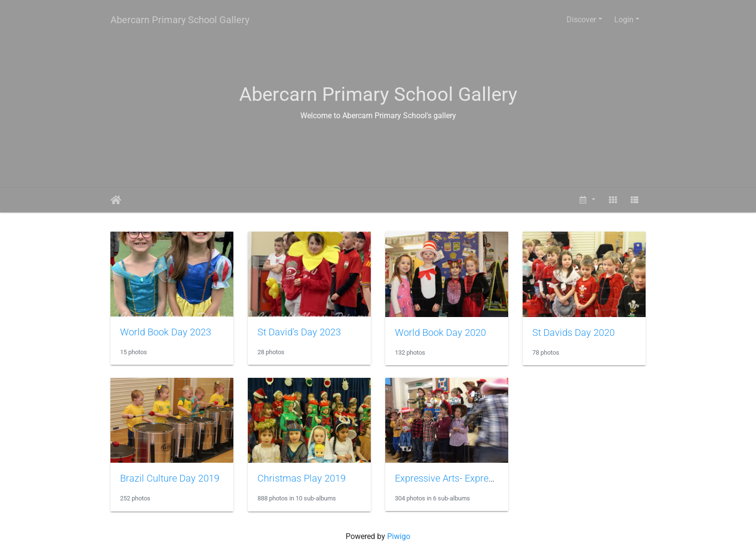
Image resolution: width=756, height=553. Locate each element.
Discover (581, 20)
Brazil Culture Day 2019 (170, 478)
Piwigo (399, 536)
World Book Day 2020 (440, 332)
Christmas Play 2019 (302, 478)
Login (624, 20)
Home (116, 200)
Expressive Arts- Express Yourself (465, 478)
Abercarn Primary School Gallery (180, 20)
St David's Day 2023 (299, 332)
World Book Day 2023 (166, 332)
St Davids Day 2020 (574, 332)
